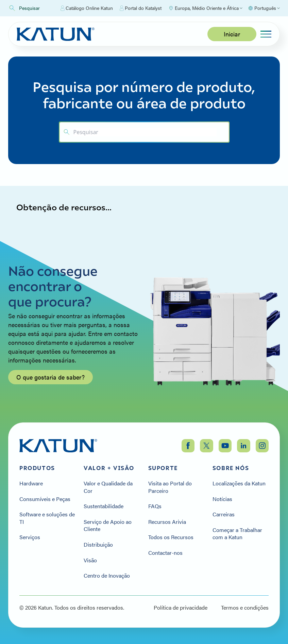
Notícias (222, 499)
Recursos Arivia (167, 522)
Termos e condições (245, 608)
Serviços (30, 537)
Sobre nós (231, 468)
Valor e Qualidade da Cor (108, 487)
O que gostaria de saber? (50, 380)
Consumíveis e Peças (45, 499)
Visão (90, 560)
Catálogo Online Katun (87, 8)
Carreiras (224, 514)
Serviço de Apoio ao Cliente (108, 525)
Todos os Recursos (171, 537)
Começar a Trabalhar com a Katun (237, 534)
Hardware (31, 483)
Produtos (37, 468)
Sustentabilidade (104, 506)
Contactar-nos (165, 553)
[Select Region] (205, 8)
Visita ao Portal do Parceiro (170, 487)
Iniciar (232, 34)
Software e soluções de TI (47, 518)
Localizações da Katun (239, 483)
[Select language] (264, 8)
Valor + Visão (109, 468)
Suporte (163, 468)
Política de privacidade (181, 608)
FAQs (155, 506)
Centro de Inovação (107, 576)
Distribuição (98, 545)
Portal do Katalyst (141, 8)
